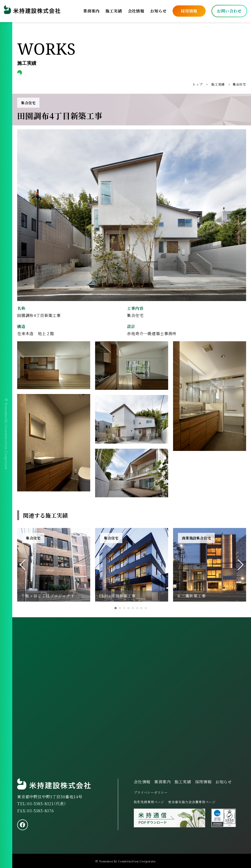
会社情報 (136, 11)
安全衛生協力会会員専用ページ (192, 802)
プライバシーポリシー (151, 792)
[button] (23, 565)
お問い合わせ (229, 11)
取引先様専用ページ (149, 802)
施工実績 (114, 11)
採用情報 (189, 11)
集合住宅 (239, 84)
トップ (197, 84)
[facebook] (23, 825)
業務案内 (91, 11)
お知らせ (158, 11)
